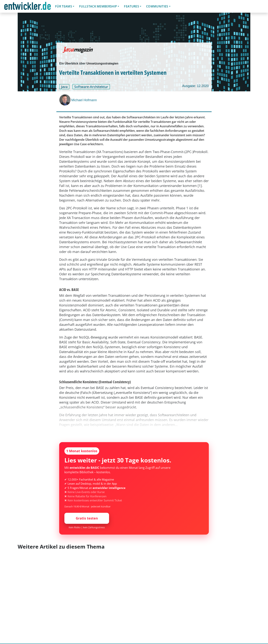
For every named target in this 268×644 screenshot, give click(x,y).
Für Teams (64, 6)
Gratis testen (87, 518)
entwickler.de (28, 7)
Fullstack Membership (98, 6)
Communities (157, 6)
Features (131, 6)
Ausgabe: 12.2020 (196, 86)
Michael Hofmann (84, 100)
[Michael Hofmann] (65, 100)
